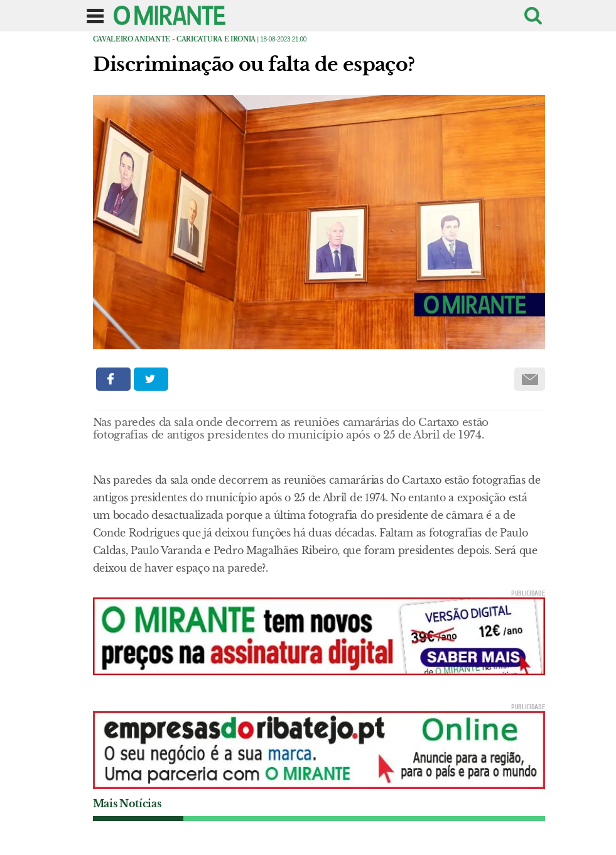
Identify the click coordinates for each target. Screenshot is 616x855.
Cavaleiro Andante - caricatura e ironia (175, 39)
